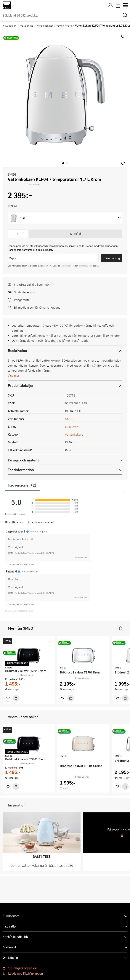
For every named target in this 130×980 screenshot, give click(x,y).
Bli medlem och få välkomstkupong (37, 307)
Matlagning (27, 25)
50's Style (72, 427)
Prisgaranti (21, 300)
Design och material (24, 460)
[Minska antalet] (11, 234)
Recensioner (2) (22, 485)
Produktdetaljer (21, 385)
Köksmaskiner (45, 25)
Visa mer (14, 375)
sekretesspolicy (68, 266)
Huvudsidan (10, 25)
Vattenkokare (64, 25)
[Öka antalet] (24, 234)
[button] (123, 163)
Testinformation (21, 470)
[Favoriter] (8, 698)
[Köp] (16, 698)
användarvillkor (86, 266)
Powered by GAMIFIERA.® (19, 611)
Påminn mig (112, 258)
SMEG (12, 174)
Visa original (16, 547)
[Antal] (18, 234)
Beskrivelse (17, 351)
